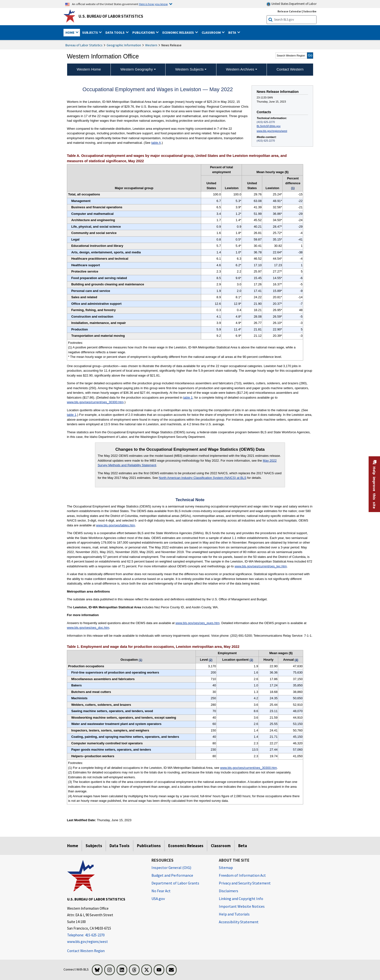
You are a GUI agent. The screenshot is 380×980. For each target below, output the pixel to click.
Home (73, 846)
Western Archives (240, 69)
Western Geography (137, 69)
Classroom (221, 846)
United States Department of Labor (291, 4)
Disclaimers (229, 891)
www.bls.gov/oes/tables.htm (116, 525)
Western (151, 45)
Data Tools (119, 846)
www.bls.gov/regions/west (272, 131)
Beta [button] (233, 32)
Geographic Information (124, 45)
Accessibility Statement (239, 922)
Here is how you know (153, 4)
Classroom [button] (212, 32)
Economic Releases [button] (178, 32)
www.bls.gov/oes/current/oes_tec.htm (261, 566)
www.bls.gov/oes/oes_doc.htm (88, 628)
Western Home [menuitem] (89, 69)
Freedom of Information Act (242, 875)
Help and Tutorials (234, 914)
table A (156, 143)
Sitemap (226, 868)
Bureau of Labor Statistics (84, 45)
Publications (149, 846)
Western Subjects (189, 69)
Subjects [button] (90, 32)
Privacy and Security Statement (245, 883)
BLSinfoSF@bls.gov (269, 126)
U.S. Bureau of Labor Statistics (111, 16)
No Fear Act (161, 891)
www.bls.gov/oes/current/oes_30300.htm (95, 402)
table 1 (188, 398)
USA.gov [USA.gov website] (158, 899)
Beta (243, 846)
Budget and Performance (172, 875)
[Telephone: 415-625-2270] (106, 935)
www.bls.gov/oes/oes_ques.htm (198, 623)
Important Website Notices (242, 906)
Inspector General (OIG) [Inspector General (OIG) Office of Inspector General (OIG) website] (171, 868)
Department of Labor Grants (175, 883)
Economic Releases (186, 846)
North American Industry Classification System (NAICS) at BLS (202, 478)
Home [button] (70, 32)
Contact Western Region (86, 951)
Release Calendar (289, 11)
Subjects (94, 846)
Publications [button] (144, 32)
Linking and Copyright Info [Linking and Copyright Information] (241, 899)
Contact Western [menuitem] (290, 69)
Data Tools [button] (115, 32)
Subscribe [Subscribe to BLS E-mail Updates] (310, 11)
